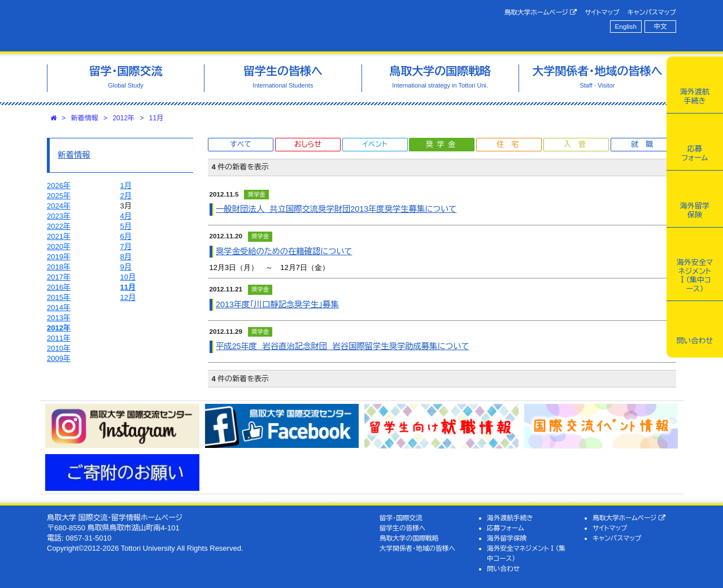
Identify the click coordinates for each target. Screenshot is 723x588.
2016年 (59, 287)
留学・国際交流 (401, 518)
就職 (646, 144)
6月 (126, 236)
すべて (241, 144)
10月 (128, 277)
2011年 (59, 338)
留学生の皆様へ (403, 528)
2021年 (59, 236)
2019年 (59, 257)
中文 (661, 26)
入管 (578, 144)
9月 (126, 267)
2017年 (59, 277)
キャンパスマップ (652, 12)
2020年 (59, 247)
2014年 (59, 308)
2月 (126, 196)
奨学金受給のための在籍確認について (284, 251)
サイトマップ (602, 12)
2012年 (123, 118)
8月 (126, 257)
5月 (126, 226)
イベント (374, 144)
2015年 (59, 297)
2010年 (59, 348)
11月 (156, 118)
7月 (126, 247)
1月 (126, 186)
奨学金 (443, 144)
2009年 (59, 358)
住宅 (511, 144)
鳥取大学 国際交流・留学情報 (206, 26)
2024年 (59, 206)
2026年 (59, 186)
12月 (128, 297)
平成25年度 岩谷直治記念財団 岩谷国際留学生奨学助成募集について (342, 346)
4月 (126, 216)
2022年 (59, 226)
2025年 (59, 196)
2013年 (59, 318)
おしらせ (308, 144)
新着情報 (85, 118)
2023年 (59, 216)
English (626, 26)
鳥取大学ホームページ (541, 12)
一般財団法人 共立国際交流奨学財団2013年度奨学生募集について (336, 209)
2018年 (59, 267)
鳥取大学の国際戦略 (409, 538)
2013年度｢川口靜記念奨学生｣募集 (277, 304)
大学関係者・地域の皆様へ (417, 548)
